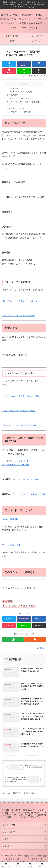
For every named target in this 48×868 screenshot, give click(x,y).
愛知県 (33, 606)
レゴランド (7, 846)
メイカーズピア (9, 832)
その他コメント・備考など (19, 112)
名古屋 (24, 606)
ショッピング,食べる (11, 606)
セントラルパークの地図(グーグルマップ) (21, 301)
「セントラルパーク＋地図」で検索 (18, 316)
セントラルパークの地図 (22, 92)
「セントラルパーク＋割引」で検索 (18, 411)
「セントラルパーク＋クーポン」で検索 (20, 396)
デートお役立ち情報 (11, 545)
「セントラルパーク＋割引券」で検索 (19, 425)
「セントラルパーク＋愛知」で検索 (29, 494)
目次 (21, 83)
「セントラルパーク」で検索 (26, 479)
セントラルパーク (16, 88)
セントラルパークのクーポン (24, 98)
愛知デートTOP (9, 825)
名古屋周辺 (8, 601)
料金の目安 (13, 95)
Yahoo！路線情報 (10, 519)
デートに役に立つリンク (19, 108)
